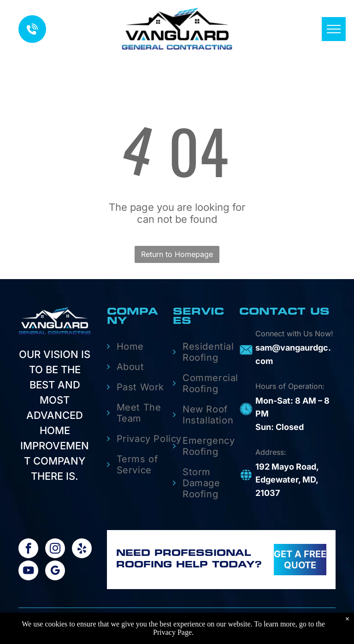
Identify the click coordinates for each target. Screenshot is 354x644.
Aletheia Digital (300, 628)
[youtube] (28, 572)
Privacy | (201, 628)
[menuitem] (144, 346)
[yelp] (82, 549)
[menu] (334, 29)
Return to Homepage (177, 254)
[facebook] (28, 549)
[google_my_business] (55, 572)
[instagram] (55, 549)
